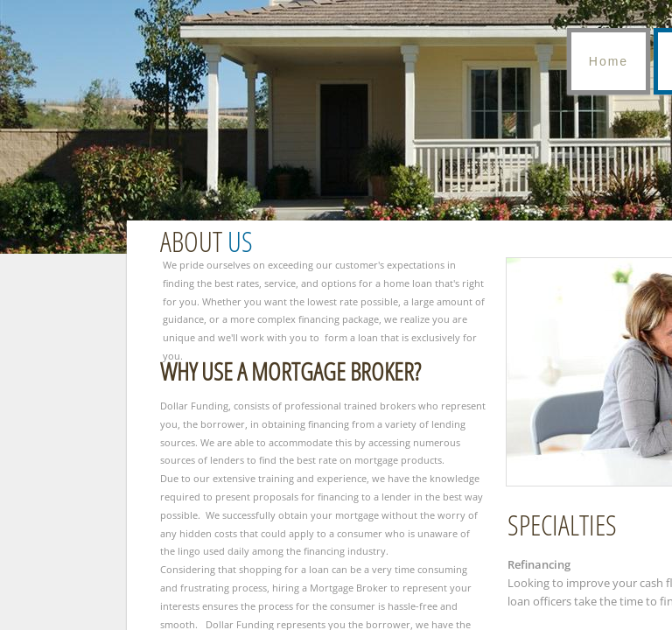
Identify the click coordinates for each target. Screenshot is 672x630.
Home (609, 61)
